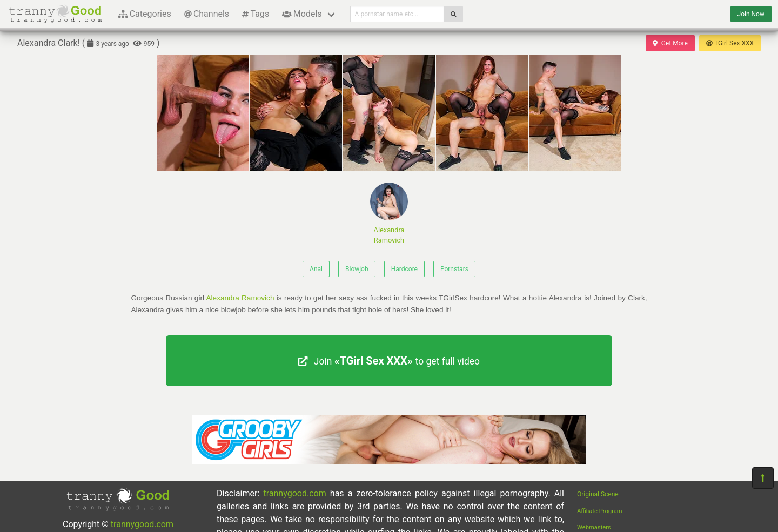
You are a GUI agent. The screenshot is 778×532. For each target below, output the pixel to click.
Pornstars (454, 269)
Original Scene (598, 494)
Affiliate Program (600, 511)
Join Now (751, 14)
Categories (145, 14)
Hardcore (404, 269)
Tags (256, 14)
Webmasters (594, 527)
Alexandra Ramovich (389, 213)
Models (302, 14)
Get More (670, 43)
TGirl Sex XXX (730, 43)
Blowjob (357, 269)
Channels (207, 14)
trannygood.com (142, 524)
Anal (316, 269)
